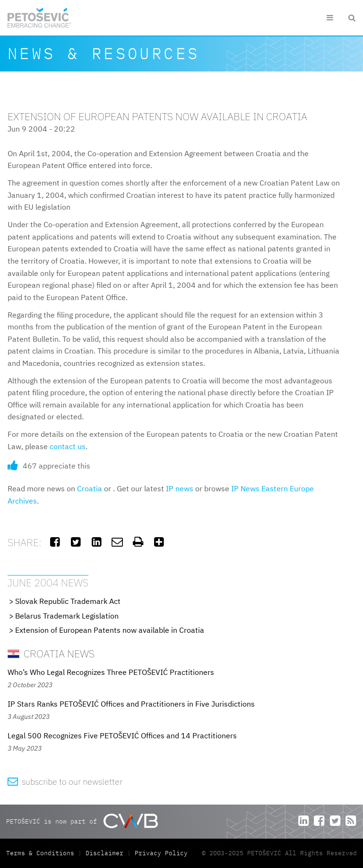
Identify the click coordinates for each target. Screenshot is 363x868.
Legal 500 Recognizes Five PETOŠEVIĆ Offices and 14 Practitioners (122, 735)
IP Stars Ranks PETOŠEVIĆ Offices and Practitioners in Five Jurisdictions (131, 704)
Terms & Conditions (42, 853)
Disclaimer (104, 853)
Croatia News (51, 653)
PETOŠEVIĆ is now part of (82, 821)
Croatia (90, 488)
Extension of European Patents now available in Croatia (110, 630)
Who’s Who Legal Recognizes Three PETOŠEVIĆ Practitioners (111, 672)
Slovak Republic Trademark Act (68, 601)
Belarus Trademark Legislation (67, 616)
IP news (180, 488)
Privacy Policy (161, 853)
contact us (68, 446)
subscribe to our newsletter (65, 782)
